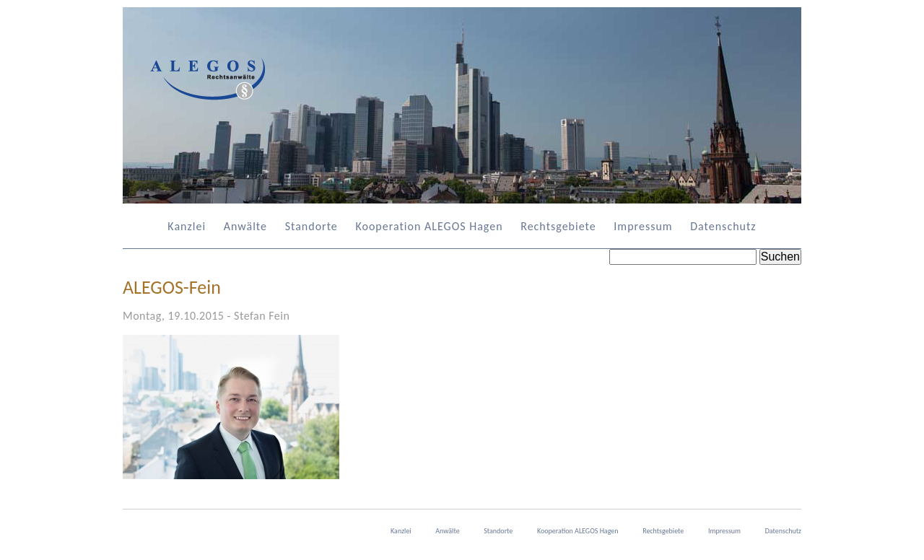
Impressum (643, 226)
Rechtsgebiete (558, 226)
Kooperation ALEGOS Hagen (429, 226)
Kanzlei (187, 226)
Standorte (311, 226)
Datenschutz (723, 226)
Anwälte (245, 226)
